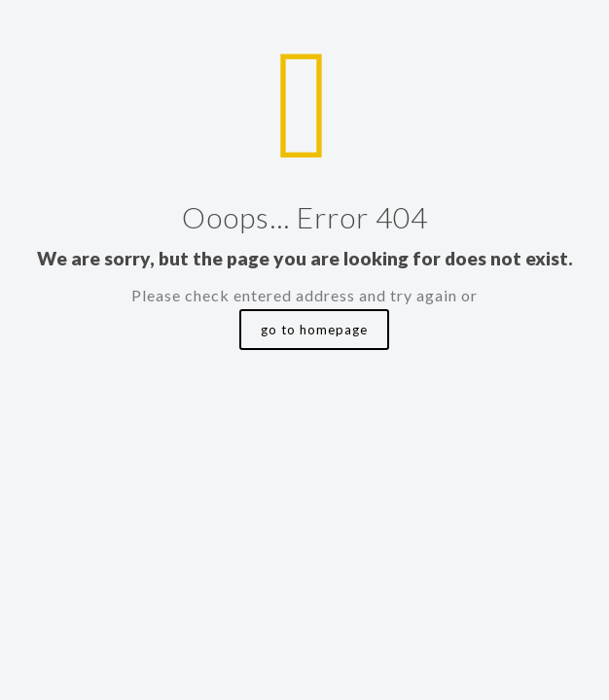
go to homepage (314, 330)
